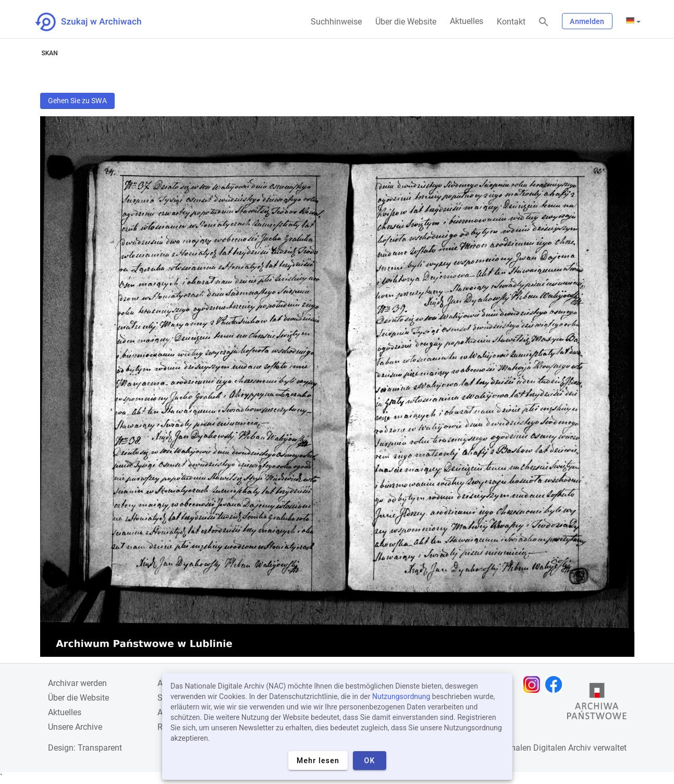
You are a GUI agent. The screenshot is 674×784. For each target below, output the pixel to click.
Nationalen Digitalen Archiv (541, 748)
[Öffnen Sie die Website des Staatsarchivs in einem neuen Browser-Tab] (597, 704)
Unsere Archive (75, 727)
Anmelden (587, 21)
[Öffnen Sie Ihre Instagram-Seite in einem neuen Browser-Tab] (534, 684)
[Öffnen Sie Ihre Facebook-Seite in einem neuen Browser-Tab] (556, 684)
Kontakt (511, 22)
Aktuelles (467, 21)
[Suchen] (544, 22)
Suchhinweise (336, 22)
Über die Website (406, 22)
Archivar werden (77, 683)
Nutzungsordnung (401, 696)
